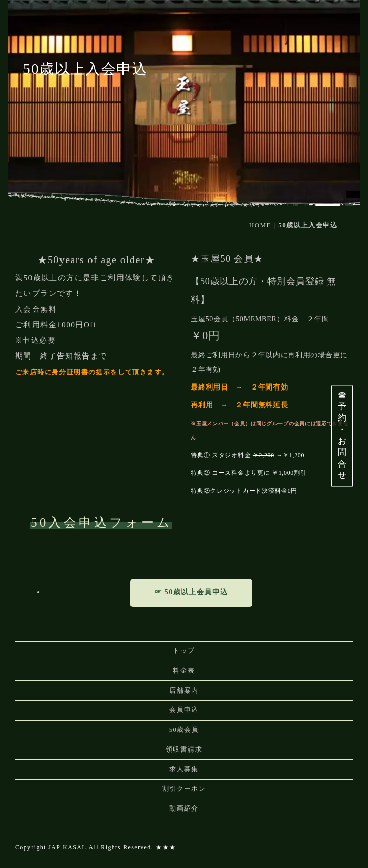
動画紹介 (184, 809)
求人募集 (184, 769)
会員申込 (184, 710)
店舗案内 (184, 691)
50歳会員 (184, 730)
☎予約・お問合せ (342, 436)
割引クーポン (184, 789)
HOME (260, 225)
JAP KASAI (66, 847)
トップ (184, 651)
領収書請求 (184, 750)
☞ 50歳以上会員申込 (191, 592)
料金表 (184, 671)
